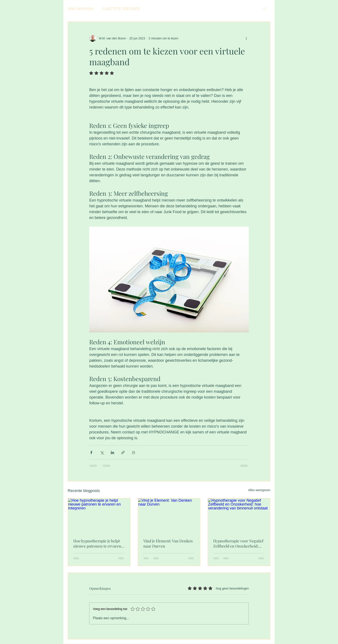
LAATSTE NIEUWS (121, 9)
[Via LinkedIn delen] (112, 452)
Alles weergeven (259, 490)
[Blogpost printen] (134, 452)
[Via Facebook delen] (91, 452)
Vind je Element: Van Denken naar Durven (168, 543)
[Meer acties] (246, 38)
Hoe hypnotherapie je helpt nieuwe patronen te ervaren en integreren (97, 543)
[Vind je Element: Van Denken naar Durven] (169, 516)
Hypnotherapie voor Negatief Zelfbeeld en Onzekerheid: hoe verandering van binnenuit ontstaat (238, 543)
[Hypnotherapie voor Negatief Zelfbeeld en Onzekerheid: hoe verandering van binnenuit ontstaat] (239, 516)
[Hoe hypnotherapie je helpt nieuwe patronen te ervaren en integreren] (99, 516)
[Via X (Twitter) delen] (102, 452)
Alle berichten (81, 9)
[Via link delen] (123, 452)
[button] (265, 9)
